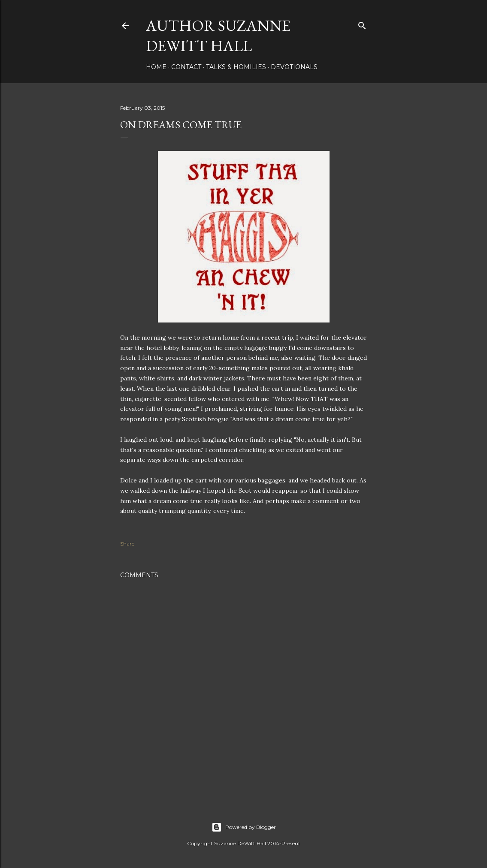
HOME (156, 67)
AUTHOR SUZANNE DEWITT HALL (218, 36)
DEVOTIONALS (294, 67)
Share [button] (127, 544)
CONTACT (186, 67)
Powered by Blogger (244, 827)
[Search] (362, 24)
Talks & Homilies (236, 67)
